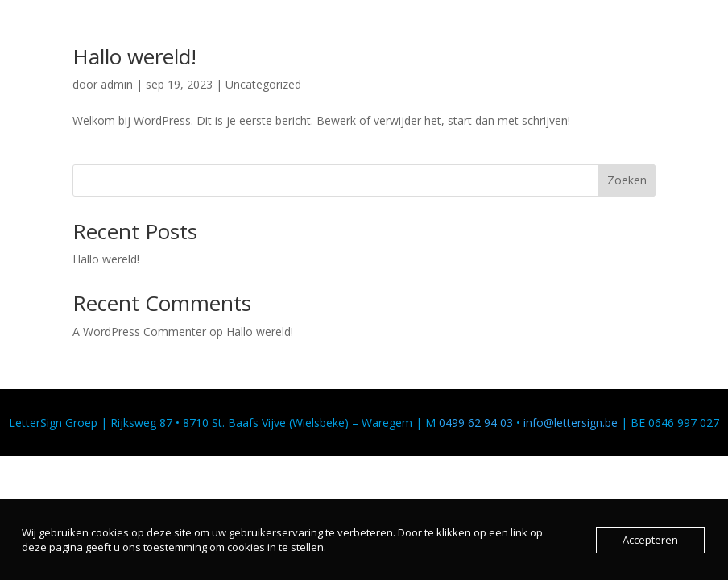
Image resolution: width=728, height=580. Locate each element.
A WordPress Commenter (139, 331)
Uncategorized (263, 84)
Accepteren (650, 540)
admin (117, 84)
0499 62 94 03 (476, 423)
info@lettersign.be (571, 423)
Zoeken (627, 180)
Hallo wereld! (134, 56)
